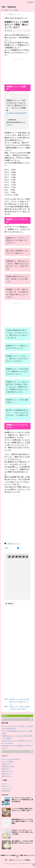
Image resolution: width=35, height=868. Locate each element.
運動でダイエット (7, 776)
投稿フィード (6, 786)
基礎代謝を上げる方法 (8, 766)
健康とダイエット (7, 764)
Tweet (6, 548)
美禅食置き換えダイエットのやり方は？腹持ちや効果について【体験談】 (22, 821)
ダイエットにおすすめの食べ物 (11, 759)
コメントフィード (7, 788)
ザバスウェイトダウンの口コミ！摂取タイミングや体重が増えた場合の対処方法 (22, 800)
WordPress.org (6, 791)
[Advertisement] (18, 71)
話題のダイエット (15, 544)
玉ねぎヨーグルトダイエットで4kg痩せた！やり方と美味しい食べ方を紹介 (22, 832)
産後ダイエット (6, 769)
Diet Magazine (9, 7)
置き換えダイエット (7, 771)
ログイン (4, 783)
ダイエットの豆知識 (7, 762)
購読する (6, 716)
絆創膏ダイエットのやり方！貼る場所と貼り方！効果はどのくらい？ (19, 702)
